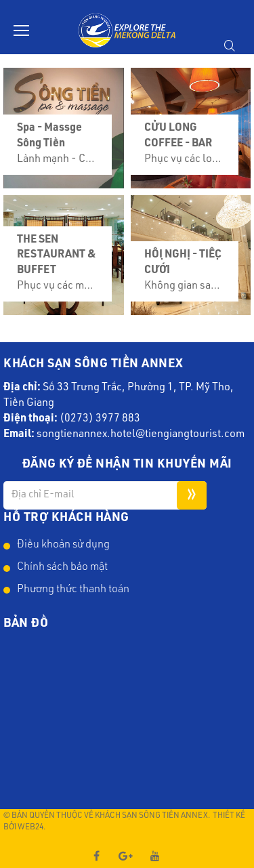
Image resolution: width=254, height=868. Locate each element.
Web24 (30, 827)
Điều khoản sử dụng (63, 545)
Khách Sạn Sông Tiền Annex (151, 816)
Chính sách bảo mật (62, 568)
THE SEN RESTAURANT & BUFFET (57, 256)
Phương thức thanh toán (73, 590)
